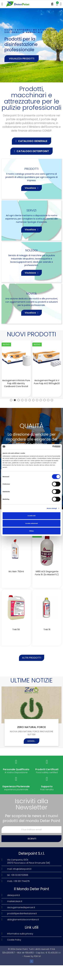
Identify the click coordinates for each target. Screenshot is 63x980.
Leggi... (31, 741)
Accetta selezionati (31, 523)
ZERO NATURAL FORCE (31, 727)
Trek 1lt (47, 629)
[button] (31, 141)
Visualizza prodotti (22, 59)
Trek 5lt (16, 629)
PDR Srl (37, 956)
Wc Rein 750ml (16, 572)
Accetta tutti (31, 516)
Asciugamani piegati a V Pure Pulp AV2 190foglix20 (47, 382)
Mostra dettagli (52, 508)
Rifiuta (31, 531)
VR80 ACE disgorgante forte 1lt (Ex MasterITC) (47, 573)
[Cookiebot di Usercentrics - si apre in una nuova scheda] (48, 447)
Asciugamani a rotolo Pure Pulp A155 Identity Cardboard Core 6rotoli (16, 383)
